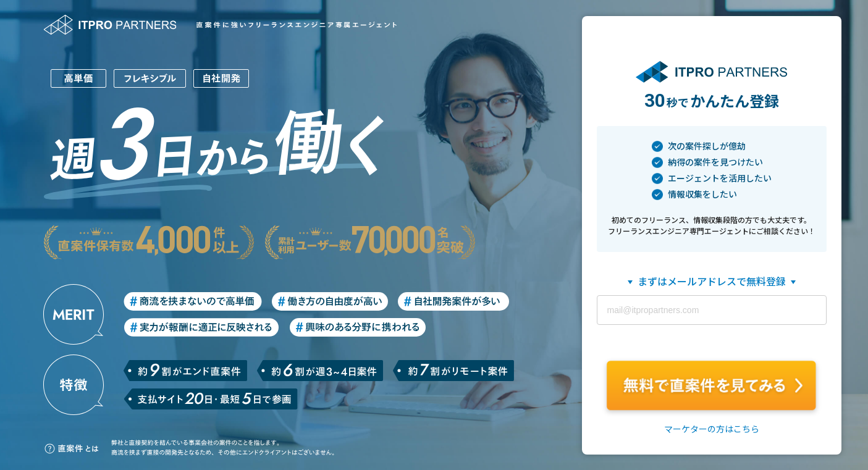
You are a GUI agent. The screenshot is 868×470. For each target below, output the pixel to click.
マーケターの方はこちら (712, 429)
